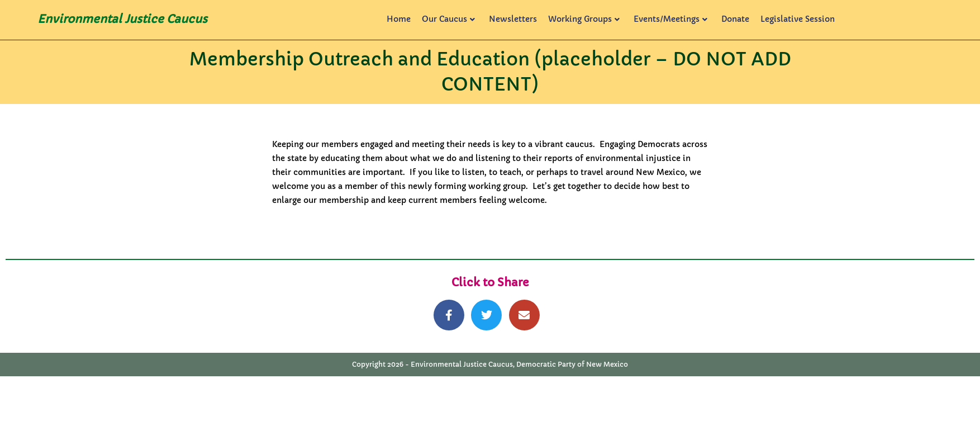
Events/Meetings (670, 19)
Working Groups (584, 19)
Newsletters (513, 19)
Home (399, 19)
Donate (735, 19)
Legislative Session (798, 19)
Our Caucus (448, 19)
